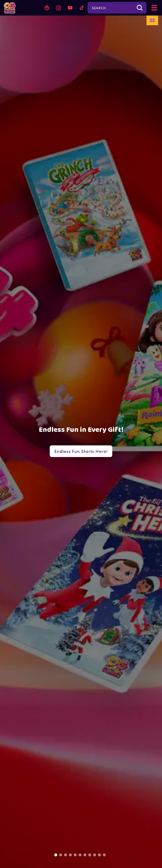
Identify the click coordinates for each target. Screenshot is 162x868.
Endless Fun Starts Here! (81, 451)
